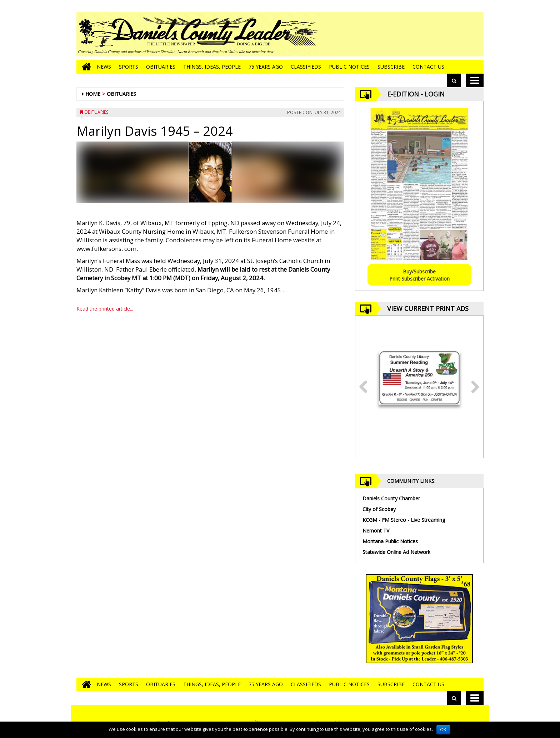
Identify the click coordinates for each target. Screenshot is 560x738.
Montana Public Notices (390, 541)
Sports (129, 67)
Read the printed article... (105, 309)
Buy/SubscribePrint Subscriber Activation (419, 275)
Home (93, 94)
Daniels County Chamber (391, 498)
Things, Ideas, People (212, 67)
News (104, 67)
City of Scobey (379, 509)
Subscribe (391, 67)
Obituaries (161, 67)
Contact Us (428, 67)
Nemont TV (376, 531)
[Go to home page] (85, 67)
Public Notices (349, 67)
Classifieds (306, 67)
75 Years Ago (266, 67)
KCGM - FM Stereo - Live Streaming (404, 520)
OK (443, 730)
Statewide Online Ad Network (396, 552)
